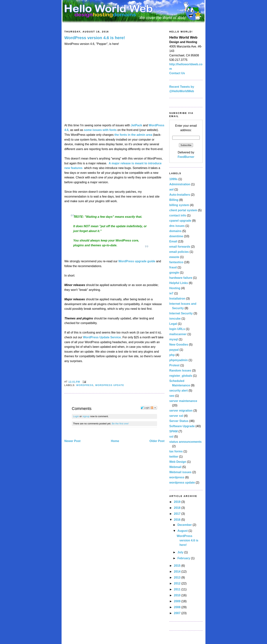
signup (86, 416)
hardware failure (181, 278)
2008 (178, 607)
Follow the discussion (154, 408)
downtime (176, 236)
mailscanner (178, 334)
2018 (178, 508)
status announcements (185, 442)
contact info (178, 215)
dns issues (177, 226)
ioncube (175, 319)
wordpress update (110, 385)
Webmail (175, 467)
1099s (173, 179)
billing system (179, 205)
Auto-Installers (180, 195)
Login (76, 416)
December (185, 525)
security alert (179, 391)
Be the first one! (120, 424)
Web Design (178, 462)
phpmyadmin (179, 360)
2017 (178, 514)
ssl (171, 437)
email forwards (180, 247)
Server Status (179, 421)
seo (172, 396)
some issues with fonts (100, 130)
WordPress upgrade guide (137, 261)
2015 (178, 566)
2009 (178, 601)
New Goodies (179, 345)
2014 (178, 572)
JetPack (137, 125)
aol (171, 189)
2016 (178, 520)
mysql (174, 339)
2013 (178, 578)
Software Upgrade (182, 426)
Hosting (175, 288)
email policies (179, 252)
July (181, 552)
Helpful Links (179, 283)
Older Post (157, 441)
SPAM (173, 431)
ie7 (171, 293)
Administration (180, 184)
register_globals (181, 376)
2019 (178, 502)
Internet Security (181, 313)
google (174, 273)
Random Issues (180, 371)
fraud (173, 267)
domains (175, 231)
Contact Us (177, 73)
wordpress (85, 385)
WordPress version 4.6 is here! (95, 38)
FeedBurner (186, 157)
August (183, 531)
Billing (174, 200)
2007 (178, 613)
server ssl (176, 416)
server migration (181, 411)
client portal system (183, 210)
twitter (174, 457)
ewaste (174, 257)
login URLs (177, 329)
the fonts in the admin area (133, 135)
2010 (178, 595)
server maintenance (183, 401)
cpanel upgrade (180, 221)
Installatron (177, 299)
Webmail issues (180, 472)
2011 (178, 589)
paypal (174, 350)
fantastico (176, 262)
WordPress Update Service (102, 337)
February (184, 558)
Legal (173, 324)
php (172, 355)
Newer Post (72, 441)
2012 (178, 583)
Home (115, 441)
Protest (174, 365)
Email (173, 241)
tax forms (176, 451)
